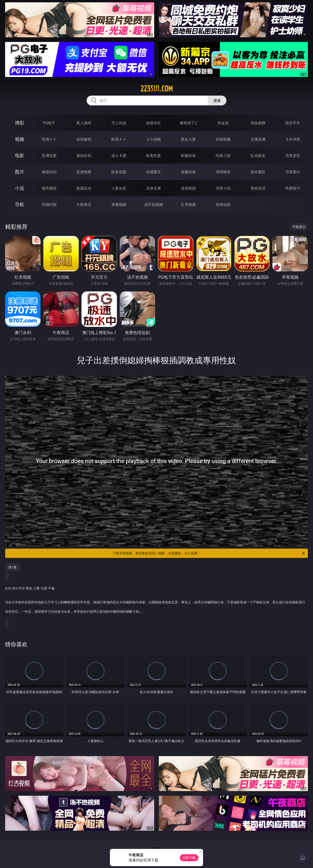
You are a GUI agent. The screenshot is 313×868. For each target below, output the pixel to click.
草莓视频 (119, 204)
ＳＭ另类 (293, 139)
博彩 (20, 123)
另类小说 (223, 188)
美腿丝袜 (188, 172)
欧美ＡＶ (119, 139)
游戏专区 (153, 123)
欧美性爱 (153, 156)
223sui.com (157, 89)
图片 (20, 172)
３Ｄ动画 (153, 139)
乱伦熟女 (258, 156)
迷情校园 (188, 188)
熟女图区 (258, 172)
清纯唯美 (223, 172)
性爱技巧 (293, 188)
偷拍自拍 (84, 156)
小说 (20, 188)
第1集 (13, 567)
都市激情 (49, 188)
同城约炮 (49, 204)
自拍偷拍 (84, 139)
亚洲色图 (84, 172)
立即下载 (189, 858)
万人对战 (119, 123)
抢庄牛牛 (293, 123)
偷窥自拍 (49, 172)
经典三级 (223, 156)
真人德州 (84, 123)
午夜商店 (84, 204)
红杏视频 (188, 204)
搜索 (217, 100)
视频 (20, 139)
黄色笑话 (258, 188)
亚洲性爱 (49, 156)
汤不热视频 (153, 204)
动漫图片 (153, 172)
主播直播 (258, 139)
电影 (20, 155)
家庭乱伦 (84, 188)
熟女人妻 (188, 139)
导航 (20, 204)
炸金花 (223, 123)
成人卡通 (119, 156)
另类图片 (293, 172)
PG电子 (49, 123)
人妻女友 (119, 188)
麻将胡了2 (188, 123)
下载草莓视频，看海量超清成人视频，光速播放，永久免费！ (209, 553)
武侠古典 (153, 188)
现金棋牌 (258, 123)
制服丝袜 (188, 156)
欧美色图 (119, 172)
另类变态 (293, 156)
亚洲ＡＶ (49, 139)
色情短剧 (223, 204)
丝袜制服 (223, 139)
